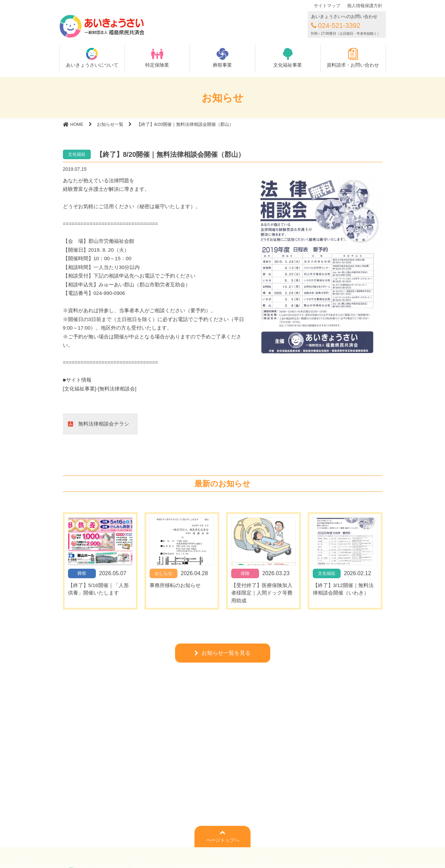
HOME (77, 124)
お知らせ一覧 (110, 124)
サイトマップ (327, 6)
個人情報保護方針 (365, 6)
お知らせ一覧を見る (226, 653)
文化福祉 (77, 154)
